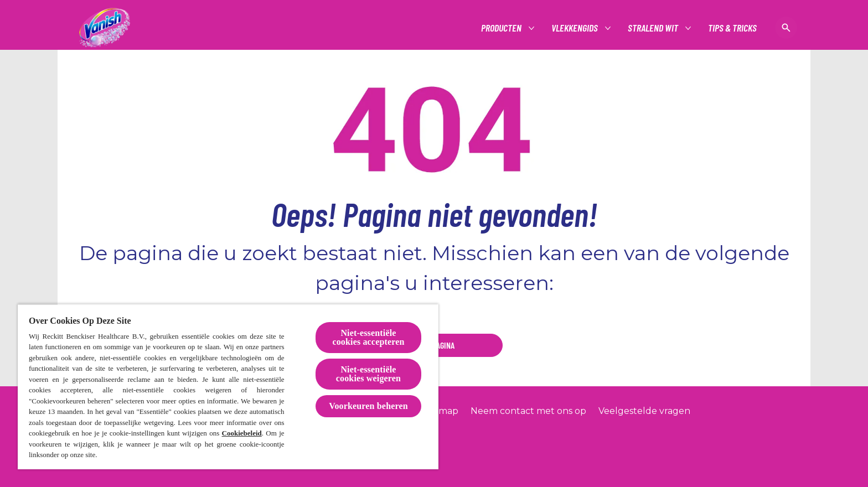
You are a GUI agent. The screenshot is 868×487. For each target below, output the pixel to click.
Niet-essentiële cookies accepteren (368, 337)
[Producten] (502, 28)
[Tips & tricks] (732, 28)
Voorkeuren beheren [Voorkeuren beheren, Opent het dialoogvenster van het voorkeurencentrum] (368, 406)
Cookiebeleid (242, 433)
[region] (228, 387)
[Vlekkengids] (575, 28)
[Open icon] (786, 28)
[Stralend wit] (653, 28)
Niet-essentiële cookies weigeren (368, 374)
